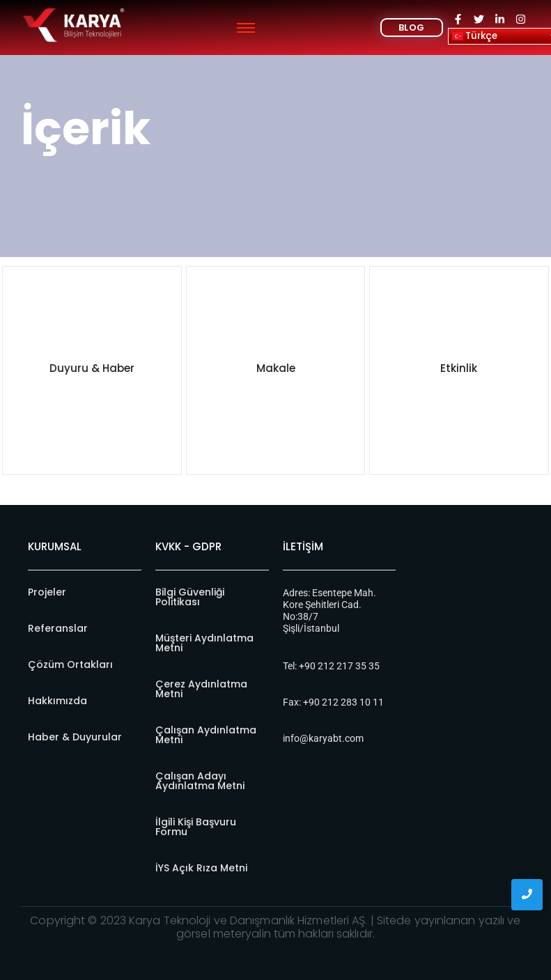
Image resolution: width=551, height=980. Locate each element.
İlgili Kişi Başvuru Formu (196, 827)
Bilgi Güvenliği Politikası (190, 597)
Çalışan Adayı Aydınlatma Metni (200, 781)
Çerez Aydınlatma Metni (201, 689)
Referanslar (58, 628)
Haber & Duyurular (75, 737)
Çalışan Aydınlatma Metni (206, 735)
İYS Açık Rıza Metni (201, 868)
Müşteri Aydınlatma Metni (204, 643)
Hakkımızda (57, 701)
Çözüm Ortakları (70, 664)
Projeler (47, 592)
